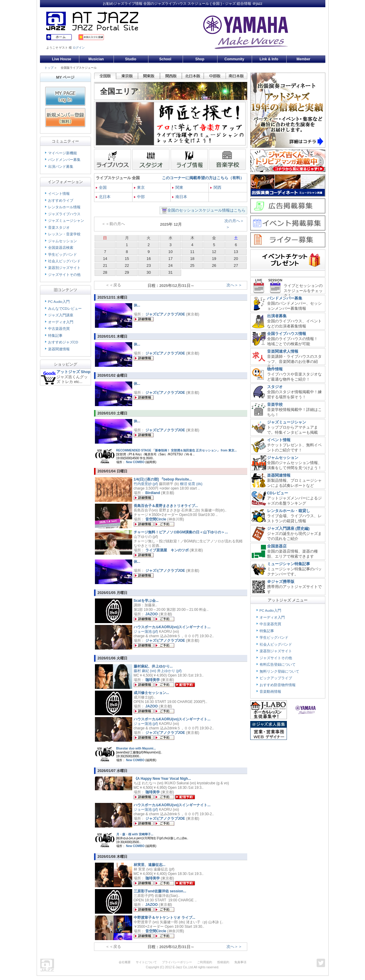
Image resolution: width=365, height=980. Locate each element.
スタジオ (275, 387)
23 (149, 265)
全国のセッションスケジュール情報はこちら (206, 210)
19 (214, 259)
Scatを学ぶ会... (146, 601)
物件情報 (275, 369)
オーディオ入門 (61, 322)
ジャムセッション (62, 241)
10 (170, 252)
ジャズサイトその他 (64, 275)
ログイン (79, 48)
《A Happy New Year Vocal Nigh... (162, 779)
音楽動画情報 (270, 692)
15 (127, 259)
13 (236, 252)
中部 (140, 197)
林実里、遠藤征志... (150, 865)
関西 (216, 187)
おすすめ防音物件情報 (278, 685)
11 (192, 252)
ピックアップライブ (276, 678)
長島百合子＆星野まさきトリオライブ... (166, 506)
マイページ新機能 (62, 153)
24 (170, 265)
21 (105, 265)
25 (192, 265)
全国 (101, 187)
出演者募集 (277, 316)
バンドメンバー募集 (64, 160)
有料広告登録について (278, 665)
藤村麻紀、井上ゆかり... (153, 666)
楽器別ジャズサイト (64, 268)
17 (170, 259)
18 (192, 259)
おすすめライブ (61, 201)
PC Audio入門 (59, 302)
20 (236, 259)
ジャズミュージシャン (66, 221)
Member (303, 59)
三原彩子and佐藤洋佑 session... (160, 891)
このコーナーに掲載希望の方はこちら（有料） (203, 178)
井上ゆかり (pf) (169, 671)
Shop (200, 59)
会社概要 (125, 962)
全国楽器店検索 (61, 248)
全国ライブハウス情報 (287, 334)
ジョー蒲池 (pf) (146, 632)
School (165, 59)
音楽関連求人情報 (283, 351)
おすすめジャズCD (63, 342)
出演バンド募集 (61, 167)
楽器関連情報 (59, 349)
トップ (49, 68)
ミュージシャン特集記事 (289, 564)
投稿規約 (223, 962)
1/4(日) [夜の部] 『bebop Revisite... (163, 479)
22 (127, 265)
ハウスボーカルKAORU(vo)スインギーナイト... (172, 627)
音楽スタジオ (59, 228)
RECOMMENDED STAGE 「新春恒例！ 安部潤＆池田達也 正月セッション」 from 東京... (177, 450)
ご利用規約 (205, 962)
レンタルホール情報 (64, 207)
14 (105, 259)
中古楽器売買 (59, 329)
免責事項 (240, 962)
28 (105, 272)
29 (127, 272)
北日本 (103, 197)
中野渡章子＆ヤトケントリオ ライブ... (164, 918)
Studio (131, 59)
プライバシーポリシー (177, 962)
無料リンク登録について (279, 671)
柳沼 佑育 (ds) (191, 484)
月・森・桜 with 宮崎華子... (135, 834)
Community (234, 59)
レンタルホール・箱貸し (289, 511)
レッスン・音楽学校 (64, 234)
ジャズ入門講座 (61, 315)
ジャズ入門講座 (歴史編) (288, 528)
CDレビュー (278, 493)
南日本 (180, 197)
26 (214, 265)
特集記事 (55, 336)
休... (137, 305)
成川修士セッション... (151, 693)
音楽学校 (275, 404)
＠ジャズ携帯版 (281, 582)
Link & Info (269, 59)
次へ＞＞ (234, 285)
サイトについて (146, 962)
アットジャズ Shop (74, 372)
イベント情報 (59, 194)
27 (236, 265)
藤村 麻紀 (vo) (145, 671)
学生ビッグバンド (62, 255)
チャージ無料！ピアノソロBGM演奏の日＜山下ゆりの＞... (181, 532)
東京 (140, 187)
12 (214, 252)
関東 (178, 187)
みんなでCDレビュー (65, 309)
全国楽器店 (277, 546)
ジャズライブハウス (64, 214)
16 (149, 259)
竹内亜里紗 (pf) (146, 484)
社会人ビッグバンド (64, 261)
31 (170, 272)
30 (149, 272)
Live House (62, 59)
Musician (96, 59)
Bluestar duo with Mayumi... (136, 748)
